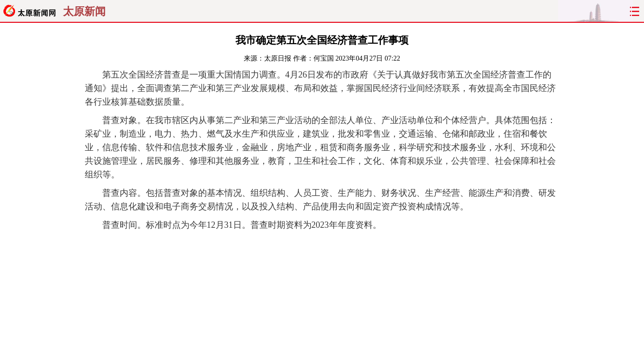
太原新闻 (84, 12)
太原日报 (278, 58)
